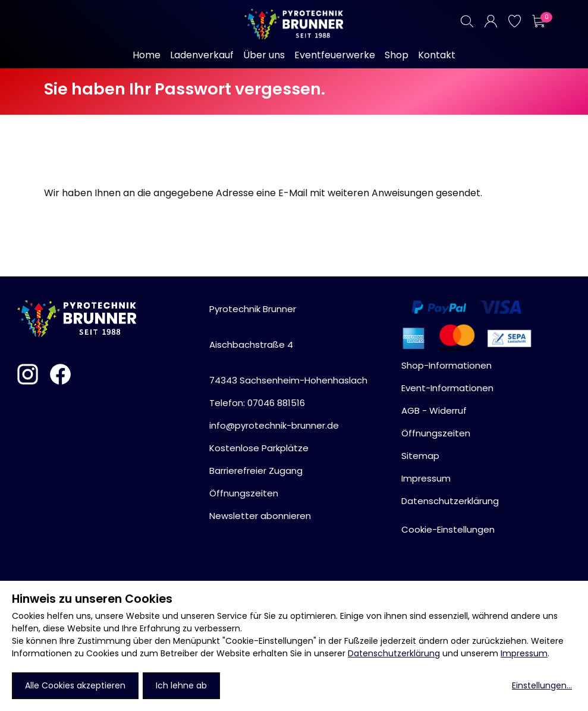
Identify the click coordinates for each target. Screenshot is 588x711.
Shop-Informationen (446, 365)
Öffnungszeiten (244, 493)
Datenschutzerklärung (394, 653)
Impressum (524, 653)
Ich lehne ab (181, 685)
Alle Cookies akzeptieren (75, 685)
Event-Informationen (447, 388)
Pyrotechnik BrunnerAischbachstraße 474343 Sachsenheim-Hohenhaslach (288, 345)
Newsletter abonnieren (260, 516)
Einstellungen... (542, 685)
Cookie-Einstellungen (448, 529)
